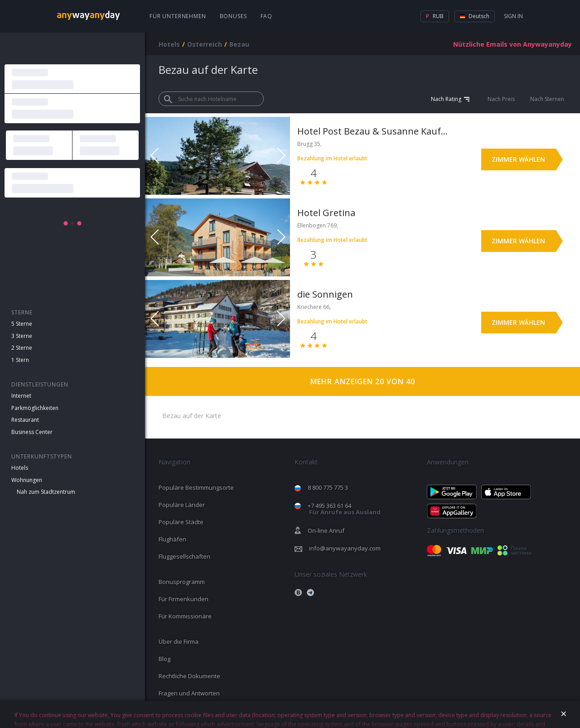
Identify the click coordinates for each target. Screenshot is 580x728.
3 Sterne (22, 336)
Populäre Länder (182, 505)
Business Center (32, 432)
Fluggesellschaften (184, 556)
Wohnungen (27, 480)
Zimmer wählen (518, 159)
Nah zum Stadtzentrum (46, 492)
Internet (21, 396)
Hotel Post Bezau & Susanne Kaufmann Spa (375, 131)
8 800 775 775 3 (328, 487)
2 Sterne (22, 348)
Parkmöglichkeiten (35, 408)
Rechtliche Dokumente (189, 676)
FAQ (267, 16)
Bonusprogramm (182, 582)
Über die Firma (179, 641)
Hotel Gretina (326, 213)
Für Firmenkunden (184, 599)
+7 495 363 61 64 (344, 509)
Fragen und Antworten (189, 693)
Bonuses (233, 16)
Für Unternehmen (178, 16)
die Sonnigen (325, 294)
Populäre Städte (181, 522)
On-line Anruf (326, 530)
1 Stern (20, 360)
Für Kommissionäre (185, 616)
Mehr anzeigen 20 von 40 (363, 381)
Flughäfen (172, 539)
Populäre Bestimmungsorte (196, 487)
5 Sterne (22, 324)
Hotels (20, 468)
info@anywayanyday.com (345, 548)
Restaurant (25, 420)
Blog (164, 659)
